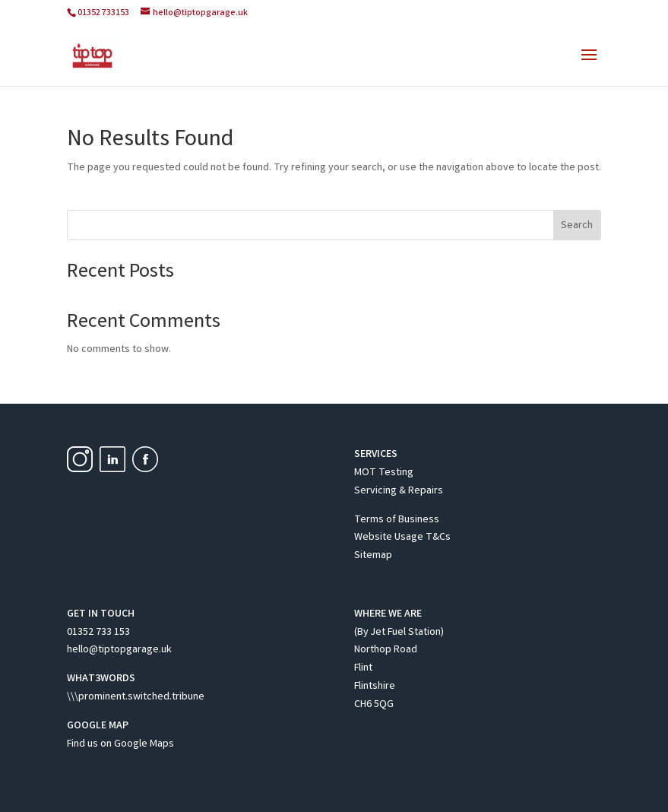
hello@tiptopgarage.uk (119, 650)
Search (577, 226)
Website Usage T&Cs (402, 538)
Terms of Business (397, 520)
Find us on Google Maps (120, 744)
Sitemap (373, 556)
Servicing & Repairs (399, 491)
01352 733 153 (98, 633)
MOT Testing (384, 473)
